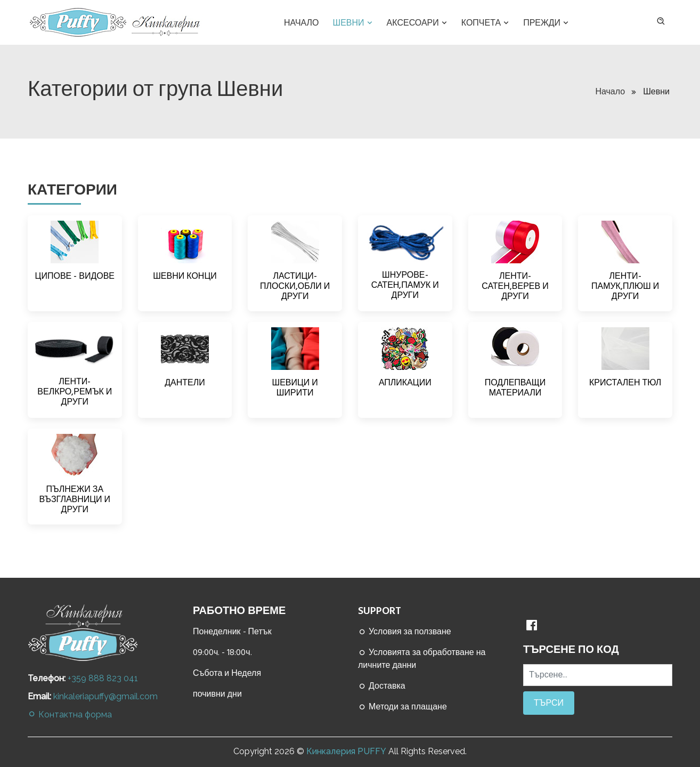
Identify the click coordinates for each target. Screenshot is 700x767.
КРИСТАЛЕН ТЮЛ (625, 383)
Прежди (547, 23)
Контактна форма (70, 714)
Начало (302, 23)
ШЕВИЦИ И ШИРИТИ (295, 388)
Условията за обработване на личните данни (422, 659)
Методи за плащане (402, 707)
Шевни (354, 23)
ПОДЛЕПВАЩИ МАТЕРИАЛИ (515, 388)
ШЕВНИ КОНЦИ (185, 276)
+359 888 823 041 (103, 678)
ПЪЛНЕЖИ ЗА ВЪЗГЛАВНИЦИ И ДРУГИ (75, 499)
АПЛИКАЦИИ (405, 383)
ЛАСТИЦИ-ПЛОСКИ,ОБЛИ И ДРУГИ (295, 286)
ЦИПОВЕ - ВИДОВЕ (75, 276)
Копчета (486, 23)
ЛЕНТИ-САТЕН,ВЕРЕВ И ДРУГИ (515, 286)
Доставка (382, 686)
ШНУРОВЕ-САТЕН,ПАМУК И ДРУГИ (405, 285)
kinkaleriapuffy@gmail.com (105, 696)
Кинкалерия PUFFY (346, 751)
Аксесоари (418, 23)
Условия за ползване (405, 632)
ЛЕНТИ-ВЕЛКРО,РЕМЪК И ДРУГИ (75, 392)
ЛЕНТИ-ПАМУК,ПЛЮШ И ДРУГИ (625, 286)
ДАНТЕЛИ (185, 383)
